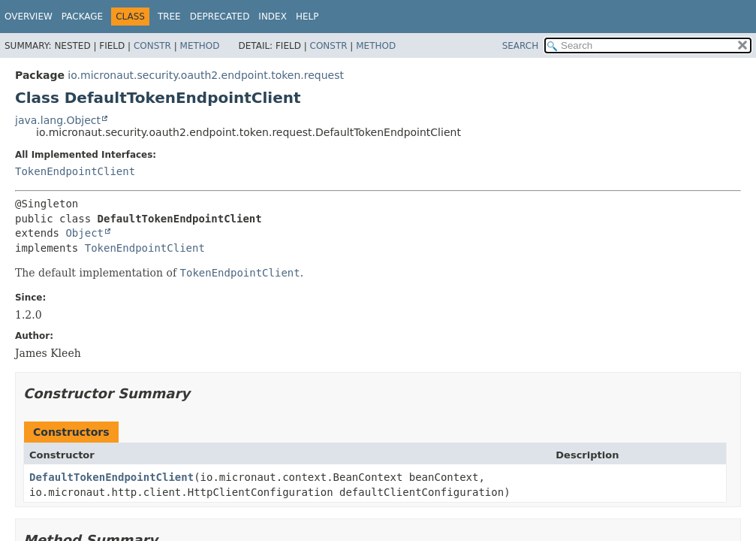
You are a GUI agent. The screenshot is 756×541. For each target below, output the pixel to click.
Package (82, 17)
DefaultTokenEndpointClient (111, 477)
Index (273, 17)
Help (307, 17)
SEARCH (521, 46)
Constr (152, 46)
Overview (29, 17)
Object (84, 233)
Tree (169, 17)
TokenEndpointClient (75, 171)
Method (200, 46)
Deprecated (220, 17)
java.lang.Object (58, 120)
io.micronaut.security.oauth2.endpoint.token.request (206, 75)
